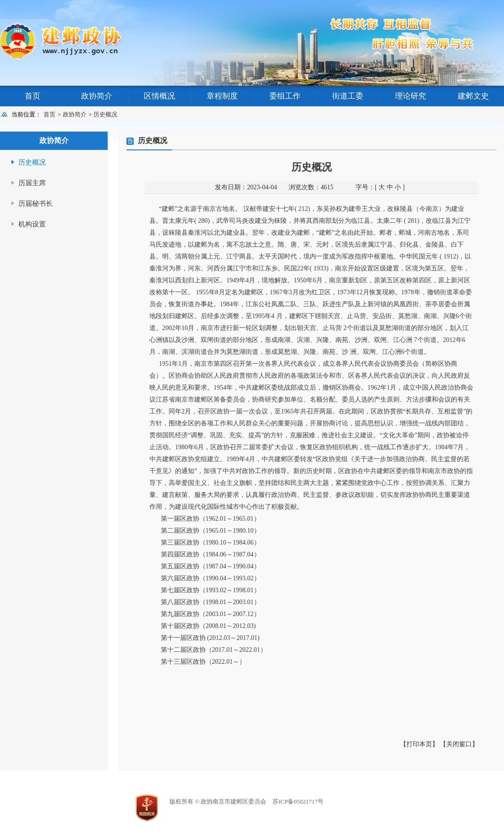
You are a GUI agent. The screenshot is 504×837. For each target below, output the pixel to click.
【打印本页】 (419, 744)
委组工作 (285, 96)
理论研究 (411, 96)
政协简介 (97, 96)
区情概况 (159, 96)
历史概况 (105, 114)
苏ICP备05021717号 (298, 801)
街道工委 (348, 96)
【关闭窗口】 (459, 744)
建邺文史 (473, 96)
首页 (33, 96)
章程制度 (222, 96)
